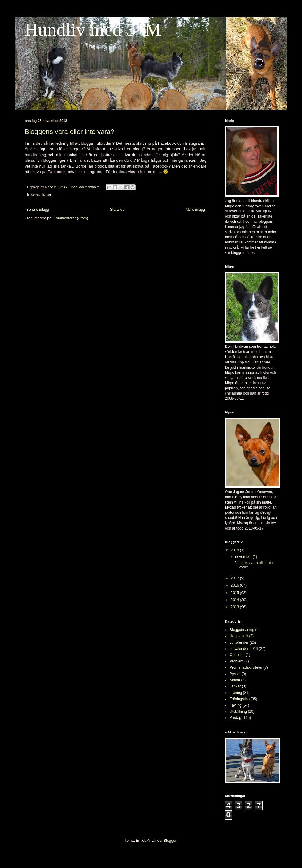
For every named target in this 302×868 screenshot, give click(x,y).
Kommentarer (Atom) (71, 218)
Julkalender (239, 642)
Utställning (238, 712)
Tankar (46, 194)
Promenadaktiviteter (246, 667)
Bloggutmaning (242, 630)
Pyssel (235, 674)
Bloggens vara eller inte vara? (69, 132)
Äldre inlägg (195, 210)
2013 (235, 607)
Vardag (235, 718)
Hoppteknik (239, 636)
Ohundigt (237, 655)
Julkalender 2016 (244, 649)
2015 (235, 593)
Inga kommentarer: (85, 187)
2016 (235, 585)
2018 (235, 550)
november (244, 557)
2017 (235, 578)
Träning (236, 693)
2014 (235, 600)
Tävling (236, 705)
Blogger (170, 841)
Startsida (117, 210)
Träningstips (240, 699)
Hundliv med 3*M (93, 30)
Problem (237, 661)
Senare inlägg (38, 210)
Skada (235, 680)
